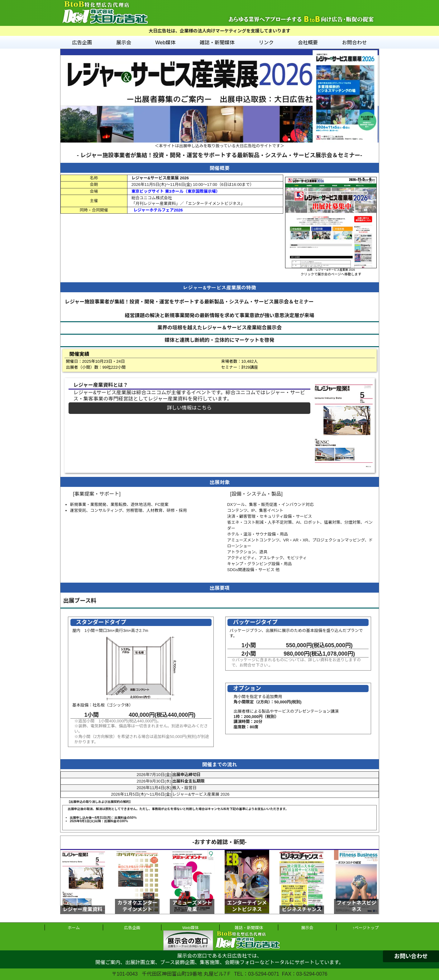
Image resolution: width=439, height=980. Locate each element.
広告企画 (82, 43)
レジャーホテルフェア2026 (158, 210)
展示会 (124, 43)
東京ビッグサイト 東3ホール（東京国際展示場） (176, 191)
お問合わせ (355, 43)
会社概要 (308, 43)
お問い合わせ (411, 956)
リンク (266, 43)
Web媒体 (166, 43)
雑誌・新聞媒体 (217, 43)
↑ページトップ (365, 928)
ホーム (74, 928)
